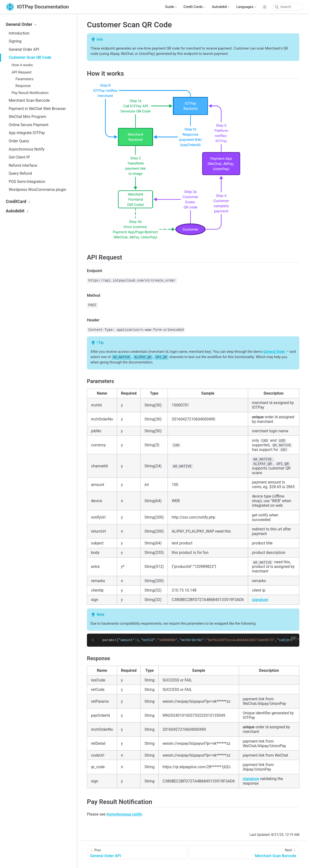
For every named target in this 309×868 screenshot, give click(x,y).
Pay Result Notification (30, 93)
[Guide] (171, 7)
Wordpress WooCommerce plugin (37, 190)
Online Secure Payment (29, 125)
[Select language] (247, 7)
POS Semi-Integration (27, 182)
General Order (22, 24)
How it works (22, 65)
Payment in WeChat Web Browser (37, 109)
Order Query (19, 141)
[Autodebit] (221, 7)
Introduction (19, 33)
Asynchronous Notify (27, 149)
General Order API (24, 49)
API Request (22, 72)
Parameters (24, 79)
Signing (15, 41)
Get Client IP (19, 157)
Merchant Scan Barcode (29, 100)
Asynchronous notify (124, 814)
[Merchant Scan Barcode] (244, 852)
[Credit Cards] (195, 7)
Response (23, 86)
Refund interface (23, 165)
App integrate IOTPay (27, 133)
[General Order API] (137, 852)
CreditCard (19, 202)
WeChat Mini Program (27, 117)
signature (260, 600)
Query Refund (20, 173)
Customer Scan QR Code (30, 57)
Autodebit (18, 211)
